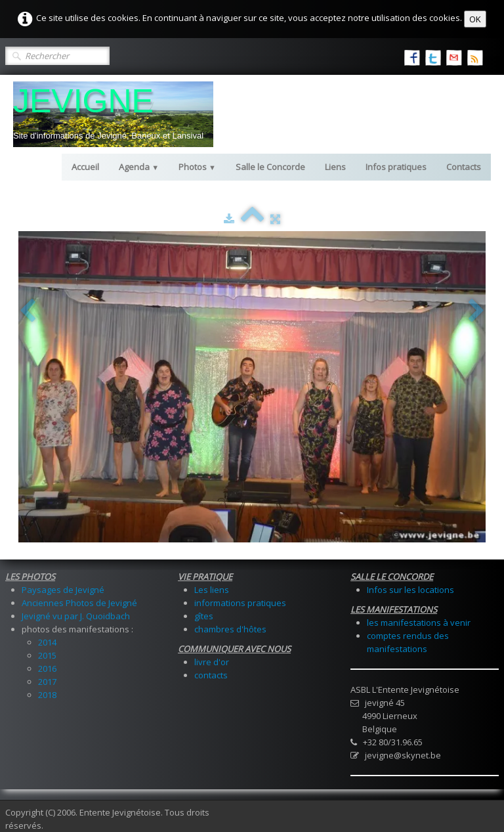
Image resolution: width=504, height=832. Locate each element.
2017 (47, 682)
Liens (335, 167)
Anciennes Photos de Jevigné (79, 603)
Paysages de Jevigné (63, 590)
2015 (47, 655)
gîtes (204, 616)
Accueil (85, 167)
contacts (211, 675)
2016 (47, 668)
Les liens (212, 590)
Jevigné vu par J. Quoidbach (76, 616)
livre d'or (212, 662)
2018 (47, 695)
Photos (197, 167)
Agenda (139, 167)
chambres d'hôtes (230, 629)
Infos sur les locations (410, 590)
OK (475, 19)
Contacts (464, 167)
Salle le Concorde (270, 167)
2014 (47, 642)
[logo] (113, 114)
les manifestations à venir (419, 623)
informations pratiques (240, 603)
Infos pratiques (396, 167)
